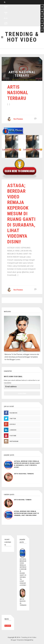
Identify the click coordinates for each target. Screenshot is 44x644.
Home (6, 7)
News (6, 13)
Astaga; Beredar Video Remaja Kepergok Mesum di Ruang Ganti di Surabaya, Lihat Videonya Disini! (21, 214)
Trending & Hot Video (22, 37)
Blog (6, 18)
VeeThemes (18, 119)
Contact (6, 23)
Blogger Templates (17, 640)
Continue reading (17, 110)
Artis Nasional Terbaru (18, 93)
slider (22, 68)
